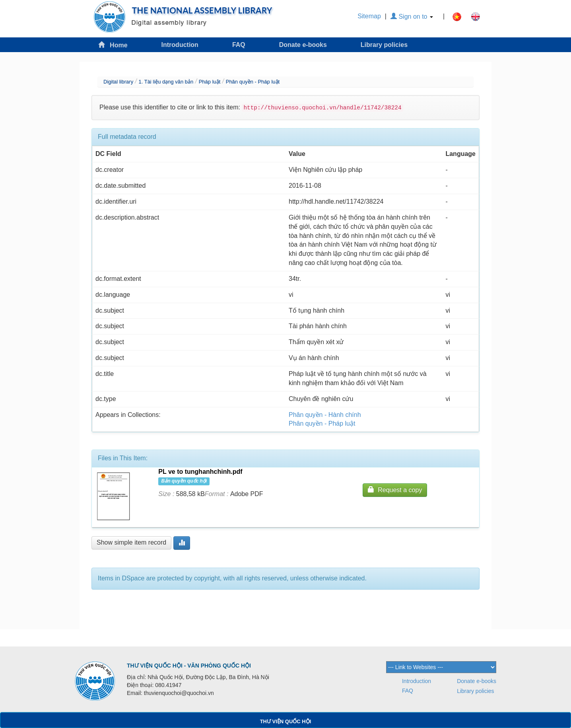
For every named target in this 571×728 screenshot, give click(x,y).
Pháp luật (210, 82)
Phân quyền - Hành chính (325, 415)
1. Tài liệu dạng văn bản (166, 82)
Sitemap (369, 16)
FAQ (239, 45)
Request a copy (395, 490)
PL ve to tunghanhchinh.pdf (200, 472)
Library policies (384, 45)
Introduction (180, 45)
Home (113, 45)
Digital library (118, 82)
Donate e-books (303, 45)
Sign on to (412, 17)
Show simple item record (131, 542)
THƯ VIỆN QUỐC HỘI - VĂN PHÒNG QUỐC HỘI (189, 666)
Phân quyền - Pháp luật (253, 82)
